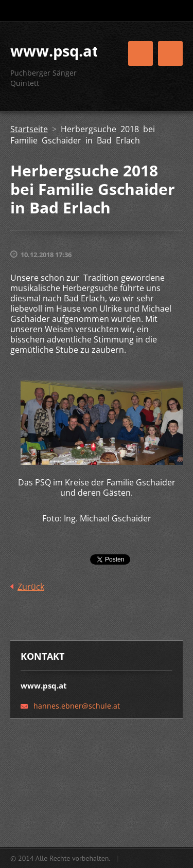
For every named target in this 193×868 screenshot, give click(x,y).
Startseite (29, 129)
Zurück (31, 587)
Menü (170, 53)
